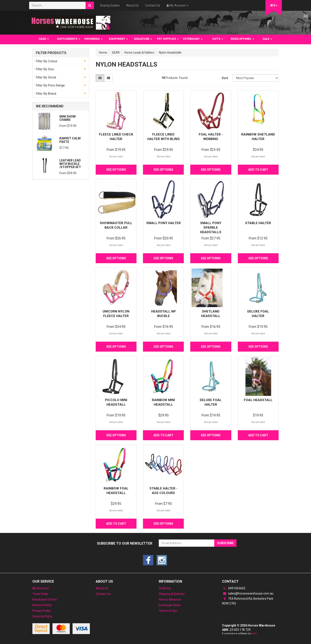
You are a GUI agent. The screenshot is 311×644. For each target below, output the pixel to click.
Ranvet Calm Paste (70, 140)
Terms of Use (168, 611)
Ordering (165, 588)
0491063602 (234, 588)
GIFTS (218, 39)
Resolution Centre (45, 599)
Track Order (40, 594)
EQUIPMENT (118, 39)
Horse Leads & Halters (139, 53)
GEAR (44, 39)
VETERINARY (193, 39)
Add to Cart (258, 170)
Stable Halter (258, 223)
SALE (267, 39)
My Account (40, 588)
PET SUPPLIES (168, 39)
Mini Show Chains (67, 118)
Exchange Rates (170, 605)
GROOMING (93, 39)
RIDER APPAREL (242, 39)
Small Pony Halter (163, 223)
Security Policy (42, 616)
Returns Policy (42, 605)
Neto (254, 634)
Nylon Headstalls (170, 53)
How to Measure (170, 599)
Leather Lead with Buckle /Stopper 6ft (70, 164)
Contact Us (153, 5)
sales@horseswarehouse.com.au (248, 593)
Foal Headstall (258, 400)
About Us (132, 5)
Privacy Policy (42, 611)
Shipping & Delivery (172, 594)
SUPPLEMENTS (69, 39)
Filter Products (51, 53)
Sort (225, 78)
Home (103, 53)
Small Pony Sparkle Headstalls (211, 228)
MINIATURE (143, 39)
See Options (116, 170)
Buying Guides (110, 5)
